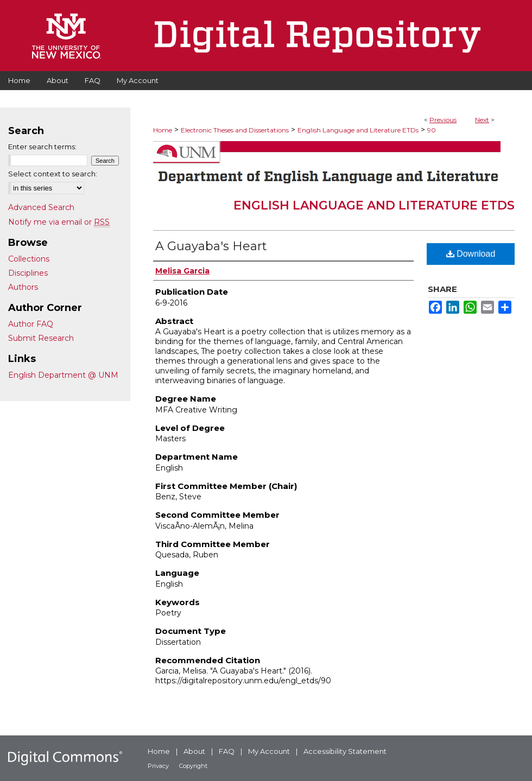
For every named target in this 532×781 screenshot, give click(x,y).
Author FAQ (31, 324)
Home (163, 130)
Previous (443, 120)
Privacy (158, 766)
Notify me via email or (59, 222)
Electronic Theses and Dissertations (235, 130)
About (194, 751)
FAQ (227, 751)
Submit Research (41, 338)
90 (432, 130)
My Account (269, 751)
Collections (29, 259)
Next (482, 120)
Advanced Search (41, 207)
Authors (23, 287)
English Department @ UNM (63, 375)
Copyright (193, 766)
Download (471, 254)
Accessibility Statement (345, 751)
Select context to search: (53, 174)
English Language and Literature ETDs (358, 130)
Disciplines (28, 273)
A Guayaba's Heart (211, 246)
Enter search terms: (42, 147)
